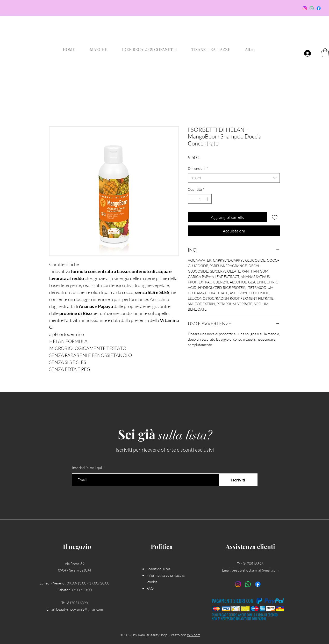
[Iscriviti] (238, 480)
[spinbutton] (200, 199)
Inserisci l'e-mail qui (87, 468)
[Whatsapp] (312, 8)
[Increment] (208, 199)
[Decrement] (192, 199)
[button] (325, 53)
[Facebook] (319, 8)
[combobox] (234, 178)
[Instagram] (305, 8)
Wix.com (194, 635)
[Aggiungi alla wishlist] (275, 217)
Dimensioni (198, 168)
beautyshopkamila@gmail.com (80, 609)
